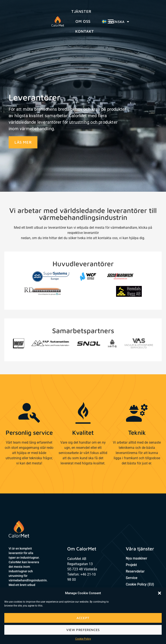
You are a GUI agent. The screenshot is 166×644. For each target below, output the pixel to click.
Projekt (131, 565)
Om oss (84, 15)
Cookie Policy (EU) (140, 584)
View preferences (83, 630)
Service (132, 578)
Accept (83, 618)
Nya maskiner (136, 558)
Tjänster (60, 15)
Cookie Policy (83, 639)
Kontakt (107, 15)
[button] (160, 593)
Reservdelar (135, 571)
